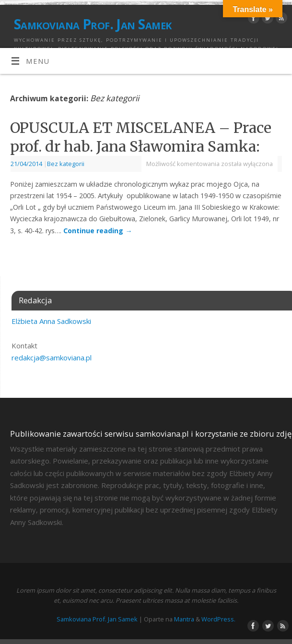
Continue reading (98, 231)
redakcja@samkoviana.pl (52, 358)
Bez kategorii (66, 164)
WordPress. (218, 619)
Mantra (184, 619)
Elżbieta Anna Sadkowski (51, 321)
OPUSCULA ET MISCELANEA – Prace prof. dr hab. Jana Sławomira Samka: (141, 137)
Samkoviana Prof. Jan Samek (93, 24)
